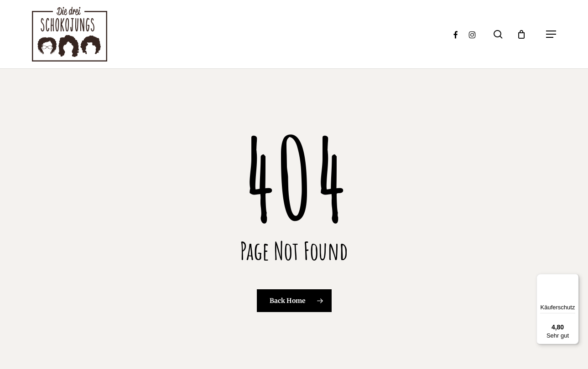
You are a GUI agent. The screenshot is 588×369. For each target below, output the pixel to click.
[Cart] (526, 34)
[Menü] (573, 279)
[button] (551, 34)
